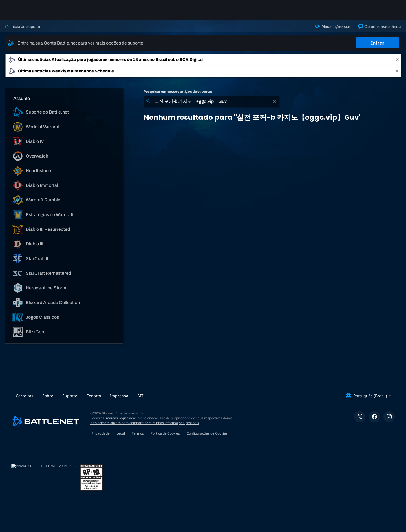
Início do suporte (22, 26)
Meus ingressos (333, 26)
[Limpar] (274, 101)
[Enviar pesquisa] (148, 101)
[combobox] (211, 101)
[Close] (397, 59)
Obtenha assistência (380, 26)
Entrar (378, 43)
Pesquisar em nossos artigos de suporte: (178, 92)
